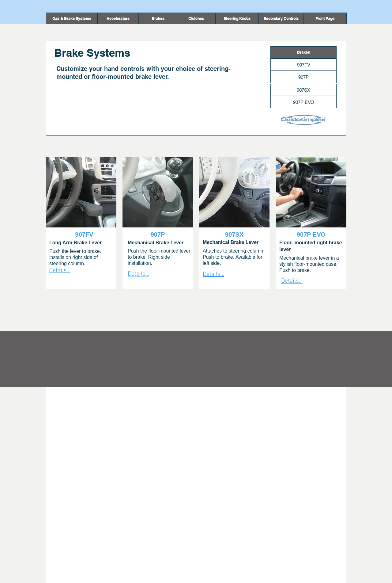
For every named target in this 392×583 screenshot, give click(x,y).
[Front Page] (325, 19)
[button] (158, 19)
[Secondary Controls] (281, 19)
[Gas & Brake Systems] (72, 19)
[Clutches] (196, 19)
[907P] (303, 77)
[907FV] (303, 65)
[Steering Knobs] (237, 19)
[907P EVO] (303, 102)
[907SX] (303, 90)
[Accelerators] (118, 19)
